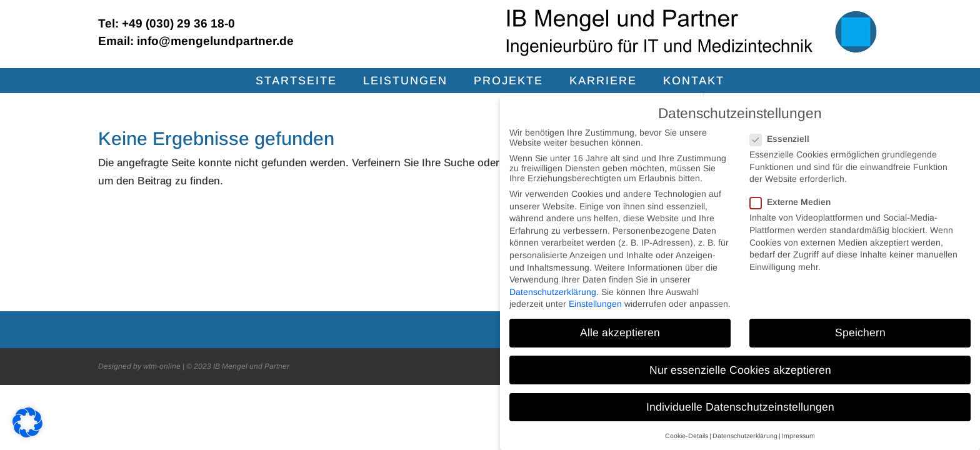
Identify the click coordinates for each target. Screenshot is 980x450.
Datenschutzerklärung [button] (745, 436)
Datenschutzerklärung (553, 292)
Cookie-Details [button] (687, 436)
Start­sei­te (296, 82)
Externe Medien (795, 202)
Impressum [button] (798, 436)
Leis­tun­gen (405, 82)
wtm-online (162, 366)
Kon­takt (694, 82)
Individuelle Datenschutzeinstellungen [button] (740, 407)
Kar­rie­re (603, 82)
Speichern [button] (860, 332)
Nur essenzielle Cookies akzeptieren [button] (740, 370)
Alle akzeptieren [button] (620, 332)
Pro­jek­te (508, 82)
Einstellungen (595, 304)
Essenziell (785, 139)
